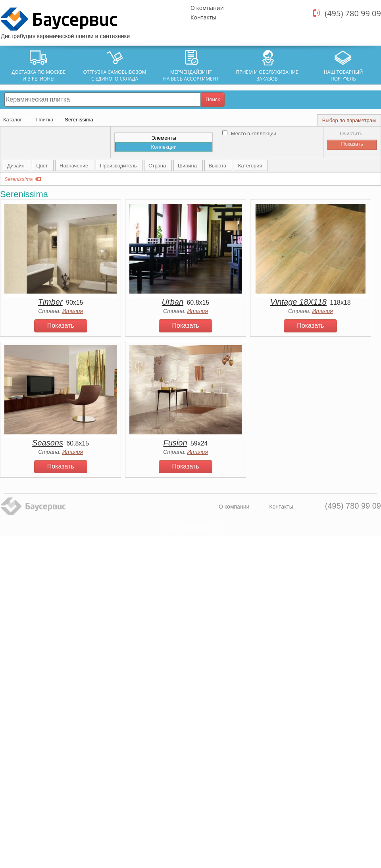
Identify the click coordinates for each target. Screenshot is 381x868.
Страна (158, 166)
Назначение (75, 166)
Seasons (48, 443)
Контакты (203, 17)
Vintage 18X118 (298, 302)
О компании (207, 8)
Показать (61, 325)
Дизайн (16, 166)
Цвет (43, 166)
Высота (218, 166)
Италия (73, 311)
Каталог (13, 120)
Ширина (188, 166)
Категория (251, 166)
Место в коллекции (249, 133)
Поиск (213, 99)
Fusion (175, 443)
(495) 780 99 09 (353, 13)
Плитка (45, 120)
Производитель (119, 166)
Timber (50, 302)
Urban (173, 302)
